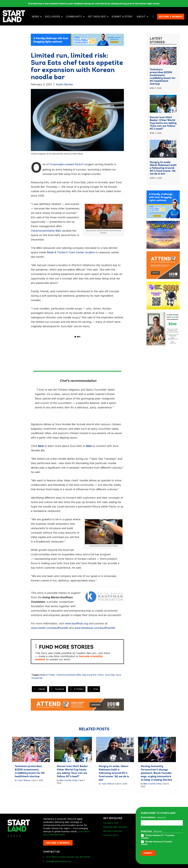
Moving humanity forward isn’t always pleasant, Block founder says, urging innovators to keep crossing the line (156, 775)
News (36, 17)
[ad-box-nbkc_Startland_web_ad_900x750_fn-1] (163, 194)
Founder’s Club (111, 825)
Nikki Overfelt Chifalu (69, 782)
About (142, 17)
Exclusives (53, 17)
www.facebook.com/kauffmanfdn (95, 630)
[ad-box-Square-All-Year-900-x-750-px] (163, 285)
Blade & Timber (48, 677)
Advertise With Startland (115, 829)
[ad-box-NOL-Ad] (163, 224)
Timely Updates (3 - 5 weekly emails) (158, 838)
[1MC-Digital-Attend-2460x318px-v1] (77, 706)
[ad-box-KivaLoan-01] (163, 315)
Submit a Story (123, 17)
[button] (41, 17)
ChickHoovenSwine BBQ (69, 677)
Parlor (101, 677)
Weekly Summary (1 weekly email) (157, 844)
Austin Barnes (64, 86)
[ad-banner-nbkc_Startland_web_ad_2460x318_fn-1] (77, 41)
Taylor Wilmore (24, 782)
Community (74, 17)
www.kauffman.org (76, 625)
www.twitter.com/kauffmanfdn (49, 630)
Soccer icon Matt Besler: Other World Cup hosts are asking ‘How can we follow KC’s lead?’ (163, 125)
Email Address (153, 819)
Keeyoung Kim (89, 677)
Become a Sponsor (113, 833)
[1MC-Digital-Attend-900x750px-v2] (163, 254)
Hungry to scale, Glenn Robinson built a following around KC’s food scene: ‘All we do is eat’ (163, 170)
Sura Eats (110, 677)
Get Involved (97, 17)
